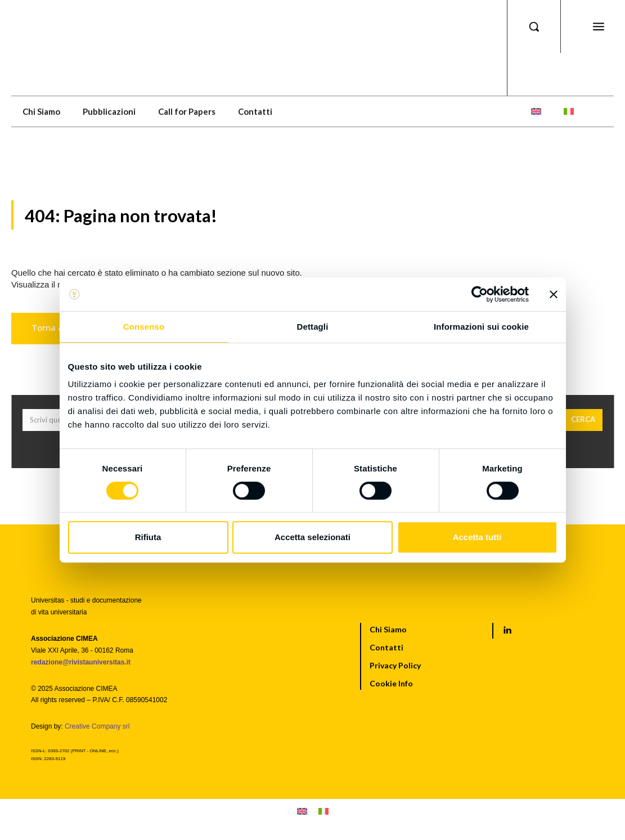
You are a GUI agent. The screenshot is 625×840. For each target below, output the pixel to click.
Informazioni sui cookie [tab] (481, 327)
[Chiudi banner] (554, 294)
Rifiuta (148, 537)
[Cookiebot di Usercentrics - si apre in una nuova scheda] (480, 294)
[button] (534, 26)
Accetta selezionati (312, 537)
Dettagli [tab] (313, 327)
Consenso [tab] (144, 327)
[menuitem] (536, 111)
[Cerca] (583, 421)
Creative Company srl (97, 727)
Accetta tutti (477, 537)
